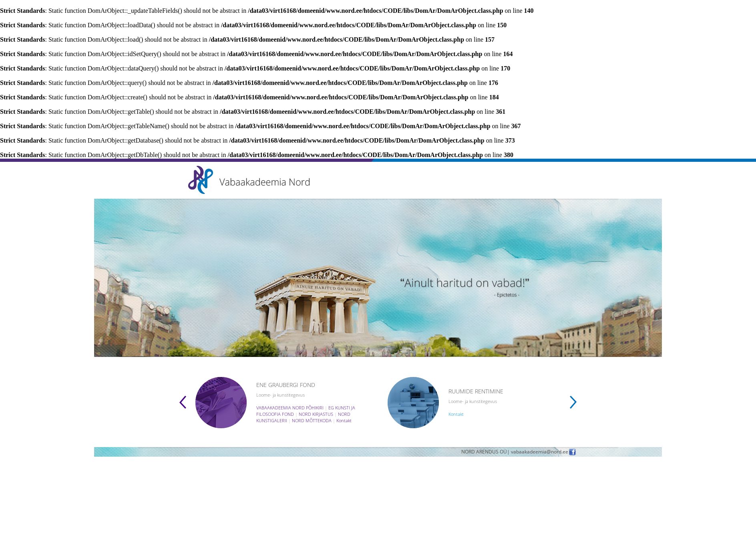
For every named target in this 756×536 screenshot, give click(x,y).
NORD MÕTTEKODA (312, 420)
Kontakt (344, 420)
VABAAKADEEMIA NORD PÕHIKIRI (290, 408)
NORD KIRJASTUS (316, 414)
